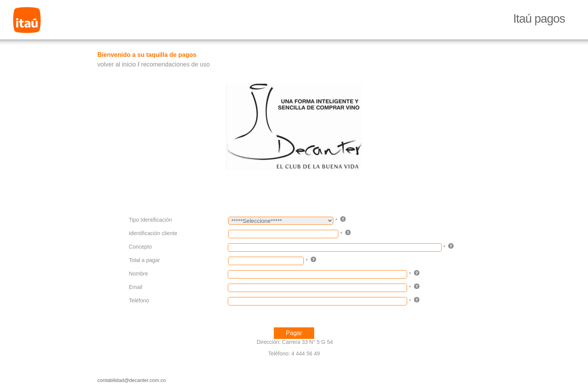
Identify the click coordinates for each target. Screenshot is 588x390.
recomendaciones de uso (175, 64)
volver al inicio (117, 64)
